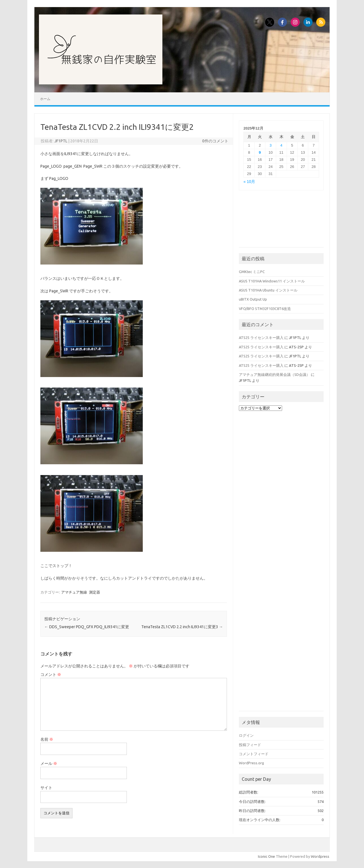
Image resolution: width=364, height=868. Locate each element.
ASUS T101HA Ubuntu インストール (268, 290)
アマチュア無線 (74, 592)
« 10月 (249, 182)
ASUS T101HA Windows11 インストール (272, 281)
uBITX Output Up (253, 299)
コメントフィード (254, 754)
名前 (47, 739)
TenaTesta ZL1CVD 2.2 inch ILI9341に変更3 (182, 627)
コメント (51, 675)
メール (49, 763)
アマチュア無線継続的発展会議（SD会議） (274, 374)
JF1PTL (61, 141)
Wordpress (320, 856)
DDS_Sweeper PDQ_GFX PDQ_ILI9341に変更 (87, 627)
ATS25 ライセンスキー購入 (261, 338)
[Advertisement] (281, 222)
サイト (46, 788)
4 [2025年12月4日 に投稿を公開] (281, 145)
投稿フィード (250, 745)
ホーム (45, 99)
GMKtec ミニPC (252, 272)
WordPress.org (251, 763)
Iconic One (266, 856)
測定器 (95, 592)
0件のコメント (215, 141)
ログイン (246, 735)
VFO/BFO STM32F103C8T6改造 (265, 309)
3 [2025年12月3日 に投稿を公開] (271, 145)
